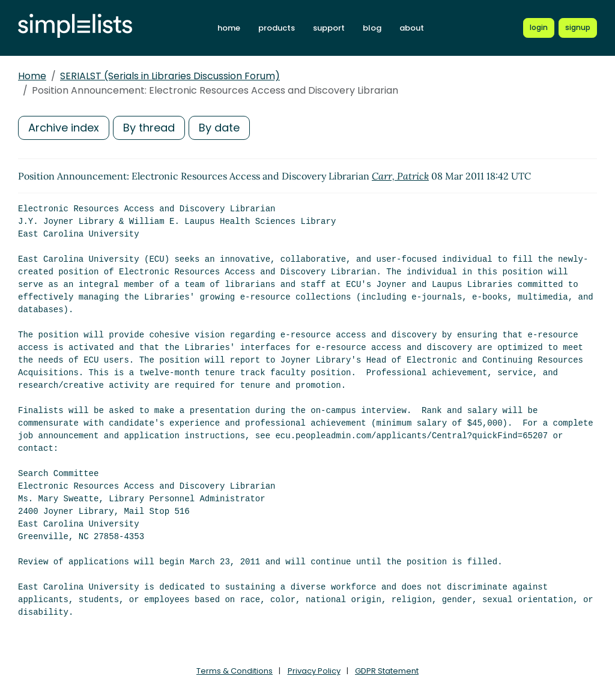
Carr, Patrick (400, 176)
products (277, 28)
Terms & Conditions (235, 671)
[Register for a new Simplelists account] (578, 28)
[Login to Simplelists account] (539, 28)
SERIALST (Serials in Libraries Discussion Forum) (170, 76)
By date (219, 128)
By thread (149, 128)
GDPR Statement (387, 671)
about (412, 28)
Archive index (64, 128)
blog (372, 28)
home (229, 28)
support (329, 28)
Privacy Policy (314, 671)
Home (32, 76)
